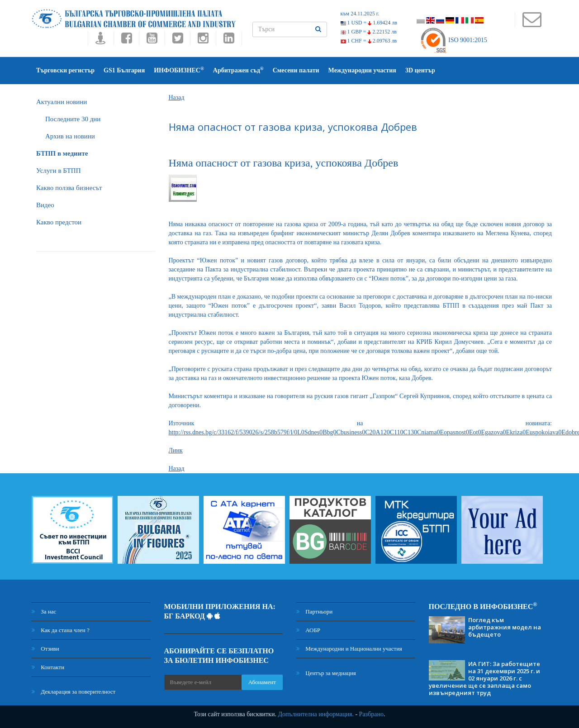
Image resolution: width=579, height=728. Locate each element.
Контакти (48, 667)
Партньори (314, 611)
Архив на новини (70, 136)
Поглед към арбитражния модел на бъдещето (505, 627)
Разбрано (371, 714)
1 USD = (369, 23)
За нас (44, 611)
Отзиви (45, 649)
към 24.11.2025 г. (360, 14)
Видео (45, 205)
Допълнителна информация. (316, 714)
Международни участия (362, 70)
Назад (177, 98)
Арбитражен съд (238, 70)
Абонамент (262, 682)
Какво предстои (59, 222)
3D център (420, 70)
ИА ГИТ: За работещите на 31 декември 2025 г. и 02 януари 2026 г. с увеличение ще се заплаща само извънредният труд (484, 678)
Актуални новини (62, 102)
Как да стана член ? (61, 630)
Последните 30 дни (73, 119)
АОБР (308, 630)
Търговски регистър (65, 70)
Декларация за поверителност (74, 692)
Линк (176, 450)
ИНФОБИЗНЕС (179, 70)
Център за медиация (326, 673)
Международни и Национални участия (349, 649)
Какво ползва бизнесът (69, 188)
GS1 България (124, 70)
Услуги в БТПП (58, 171)
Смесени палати (296, 70)
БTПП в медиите (62, 153)
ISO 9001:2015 (453, 40)
